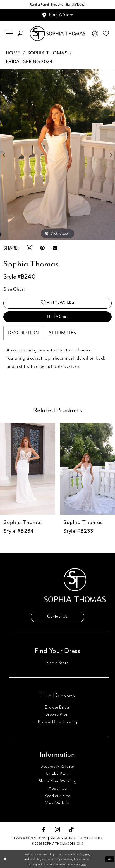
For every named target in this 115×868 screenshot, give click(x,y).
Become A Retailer (57, 766)
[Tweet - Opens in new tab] (29, 249)
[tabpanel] (57, 154)
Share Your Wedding (57, 781)
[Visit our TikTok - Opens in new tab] (71, 830)
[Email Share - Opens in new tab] (55, 249)
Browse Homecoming (58, 722)
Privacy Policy (63, 839)
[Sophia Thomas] (57, 34)
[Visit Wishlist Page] (106, 34)
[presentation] (28, 469)
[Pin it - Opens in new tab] (42, 249)
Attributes (62, 333)
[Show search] (21, 33)
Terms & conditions (29, 839)
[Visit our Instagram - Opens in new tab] (57, 830)
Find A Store (58, 317)
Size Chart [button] (14, 289)
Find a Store (57, 663)
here (83, 864)
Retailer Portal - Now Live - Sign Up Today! (57, 5)
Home (13, 53)
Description (23, 333)
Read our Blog (57, 796)
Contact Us (57, 616)
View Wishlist (57, 803)
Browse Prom (58, 714)
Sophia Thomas (47, 53)
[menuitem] (10, 33)
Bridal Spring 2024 (29, 62)
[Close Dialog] (5, 859)
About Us (57, 788)
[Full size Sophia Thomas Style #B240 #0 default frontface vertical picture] (57, 154)
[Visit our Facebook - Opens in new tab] (44, 830)
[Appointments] (57, 15)
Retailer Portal (57, 774)
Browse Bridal (58, 707)
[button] (10, 33)
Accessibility (92, 839)
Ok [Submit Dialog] (110, 859)
